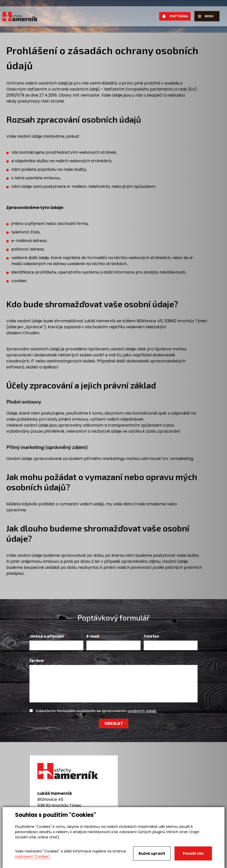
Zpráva (37, 661)
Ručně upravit (152, 853)
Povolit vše (193, 853)
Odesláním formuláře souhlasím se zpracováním (96, 711)
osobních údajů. (142, 711)
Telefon (151, 636)
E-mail (93, 636)
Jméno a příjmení (47, 636)
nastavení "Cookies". (33, 856)
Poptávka (175, 16)
